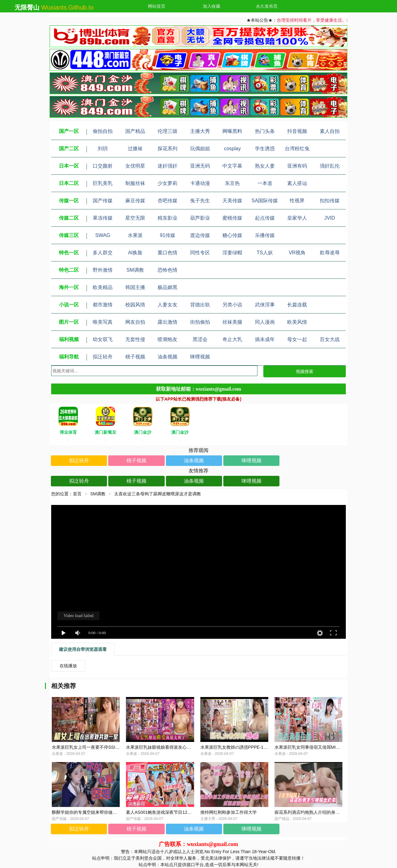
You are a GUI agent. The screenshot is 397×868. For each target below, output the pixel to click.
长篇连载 (297, 305)
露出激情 (167, 322)
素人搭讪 (297, 183)
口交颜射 (103, 166)
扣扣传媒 (330, 201)
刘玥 (103, 149)
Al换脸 (135, 253)
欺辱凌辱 (330, 253)
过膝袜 (135, 149)
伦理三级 (167, 131)
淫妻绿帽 (232, 253)
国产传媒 (103, 201)
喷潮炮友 (167, 339)
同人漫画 (265, 322)
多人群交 (103, 253)
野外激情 (103, 270)
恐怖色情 (167, 270)
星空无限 (135, 218)
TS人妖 (265, 253)
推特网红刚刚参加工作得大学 (229, 812)
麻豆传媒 (135, 201)
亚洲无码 (200, 166)
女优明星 (135, 166)
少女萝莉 (167, 183)
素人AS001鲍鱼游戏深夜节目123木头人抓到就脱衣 (175, 812)
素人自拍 (330, 131)
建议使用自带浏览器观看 (83, 649)
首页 (77, 494)
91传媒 (167, 235)
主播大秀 (200, 131)
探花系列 (167, 149)
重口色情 (167, 253)
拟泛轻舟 (103, 357)
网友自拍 (135, 322)
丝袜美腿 (232, 322)
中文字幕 (232, 166)
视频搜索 (305, 371)
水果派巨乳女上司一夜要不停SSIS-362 (89, 747)
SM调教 (135, 270)
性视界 (297, 201)
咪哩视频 (200, 357)
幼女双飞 (103, 339)
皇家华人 (297, 218)
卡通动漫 (200, 183)
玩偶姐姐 (200, 149)
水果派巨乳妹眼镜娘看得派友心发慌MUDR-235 (172, 747)
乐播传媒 (265, 235)
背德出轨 (200, 305)
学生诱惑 (265, 149)
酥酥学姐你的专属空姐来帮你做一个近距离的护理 (100, 812)
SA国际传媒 (265, 201)
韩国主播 (135, 287)
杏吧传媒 (167, 201)
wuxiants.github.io (67, 7)
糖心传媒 (232, 235)
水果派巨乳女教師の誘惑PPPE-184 (234, 747)
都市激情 (103, 305)
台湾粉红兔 (297, 149)
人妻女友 (167, 305)
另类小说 (232, 305)
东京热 (232, 183)
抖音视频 (297, 131)
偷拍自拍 (103, 131)
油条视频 (167, 357)
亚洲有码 (297, 166)
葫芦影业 (200, 218)
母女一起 (297, 339)
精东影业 (167, 218)
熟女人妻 (265, 166)
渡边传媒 (200, 235)
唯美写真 (103, 322)
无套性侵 (135, 339)
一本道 (265, 183)
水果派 (135, 235)
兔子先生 (200, 201)
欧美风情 (297, 322)
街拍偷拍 (200, 322)
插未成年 (265, 339)
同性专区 (200, 253)
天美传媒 (232, 201)
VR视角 (297, 253)
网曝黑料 (232, 131)
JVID (330, 218)
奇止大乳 (232, 339)
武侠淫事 (265, 305)
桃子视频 (135, 357)
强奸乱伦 (330, 166)
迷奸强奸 (167, 166)
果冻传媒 (103, 218)
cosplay (232, 149)
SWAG (103, 235)
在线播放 (68, 666)
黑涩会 (200, 339)
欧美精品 (103, 287)
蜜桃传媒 (232, 218)
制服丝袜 (135, 183)
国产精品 (135, 131)
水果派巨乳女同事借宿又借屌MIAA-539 (312, 747)
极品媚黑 (167, 287)
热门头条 (265, 131)
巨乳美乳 (103, 183)
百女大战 (330, 339)
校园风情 (135, 305)
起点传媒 (265, 218)
